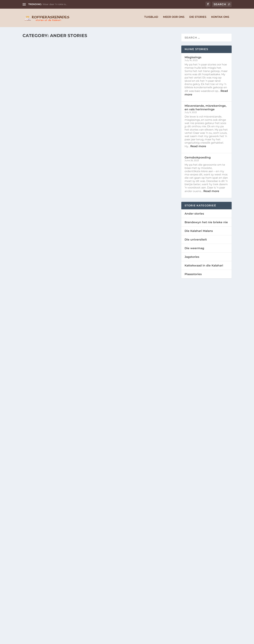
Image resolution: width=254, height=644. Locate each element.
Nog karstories (42, 364)
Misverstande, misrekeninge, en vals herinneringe (137, 94)
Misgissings (38, 92)
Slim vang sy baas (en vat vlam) (58, 273)
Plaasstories (193, 276)
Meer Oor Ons (174, 19)
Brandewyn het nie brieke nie (206, 224)
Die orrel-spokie (43, 554)
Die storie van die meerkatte (135, 282)
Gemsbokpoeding (198, 159)
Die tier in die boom (125, 372)
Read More (36, 122)
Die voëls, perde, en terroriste (58, 459)
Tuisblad (151, 19)
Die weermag (194, 250)
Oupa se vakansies (45, 183)
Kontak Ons (220, 19)
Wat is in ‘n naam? (123, 467)
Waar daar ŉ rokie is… (55, 4)
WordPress (78, 640)
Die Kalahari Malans (199, 233)
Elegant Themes (47, 640)
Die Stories (198, 19)
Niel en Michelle (41, 98)
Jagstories (192, 259)
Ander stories (81, 98)
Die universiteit (196, 241)
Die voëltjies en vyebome (131, 576)
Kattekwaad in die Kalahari (204, 267)
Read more (198, 148)
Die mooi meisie (121, 191)
